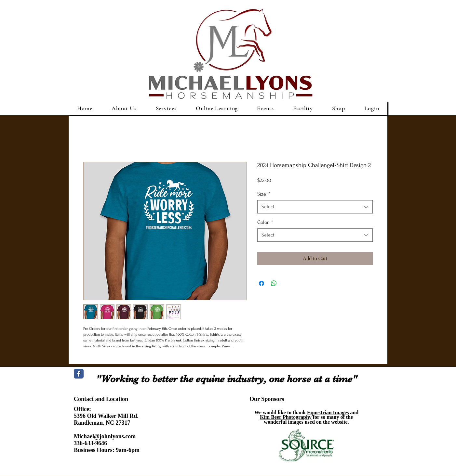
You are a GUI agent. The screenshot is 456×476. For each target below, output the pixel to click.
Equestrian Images (328, 412)
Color (265, 222)
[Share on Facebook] (262, 283)
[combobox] (315, 207)
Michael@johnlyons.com (105, 436)
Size (264, 194)
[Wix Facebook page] (79, 374)
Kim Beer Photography (286, 417)
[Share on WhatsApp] (274, 283)
